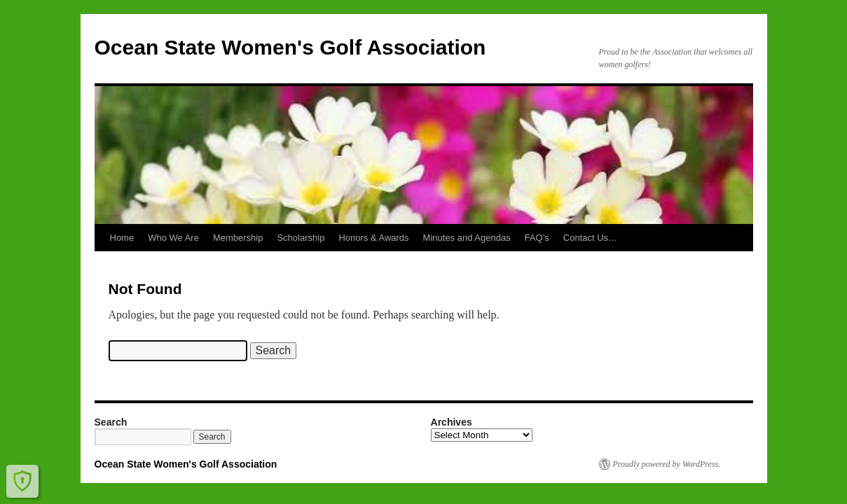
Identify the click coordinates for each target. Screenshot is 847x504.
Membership (238, 238)
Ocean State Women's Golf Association (290, 47)
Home (122, 238)
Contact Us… (590, 238)
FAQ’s (537, 238)
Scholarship (301, 238)
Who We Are (173, 238)
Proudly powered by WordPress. (667, 464)
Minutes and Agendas (467, 238)
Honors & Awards (373, 238)
